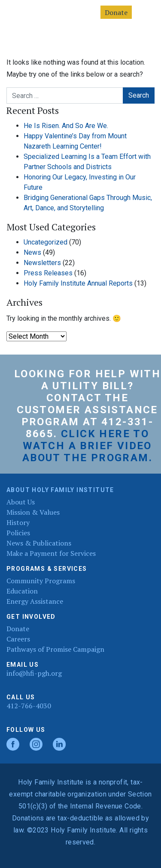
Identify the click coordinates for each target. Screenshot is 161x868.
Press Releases (48, 273)
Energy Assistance (35, 601)
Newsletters (42, 263)
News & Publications (39, 543)
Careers (18, 639)
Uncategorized (46, 242)
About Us (21, 502)
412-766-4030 (29, 706)
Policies (18, 533)
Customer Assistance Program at (87, 416)
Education (22, 591)
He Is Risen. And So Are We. (66, 126)
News (32, 252)
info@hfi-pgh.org (34, 673)
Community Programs (41, 581)
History (18, 522)
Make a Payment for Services (51, 553)
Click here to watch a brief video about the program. (87, 446)
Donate (116, 12)
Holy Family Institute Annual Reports (78, 283)
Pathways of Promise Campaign (55, 649)
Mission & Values (33, 512)
